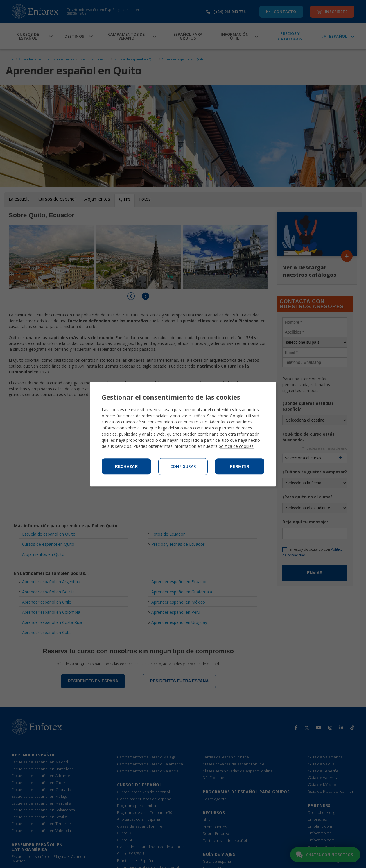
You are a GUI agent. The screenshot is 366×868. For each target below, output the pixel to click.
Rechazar (127, 466)
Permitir (240, 466)
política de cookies (236, 446)
